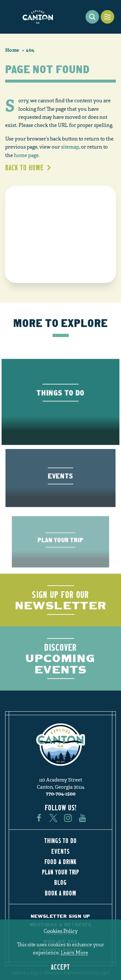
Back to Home (28, 168)
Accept (60, 967)
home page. (27, 155)
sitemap (70, 147)
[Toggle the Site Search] (92, 17)
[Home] (38, 17)
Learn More (74, 953)
